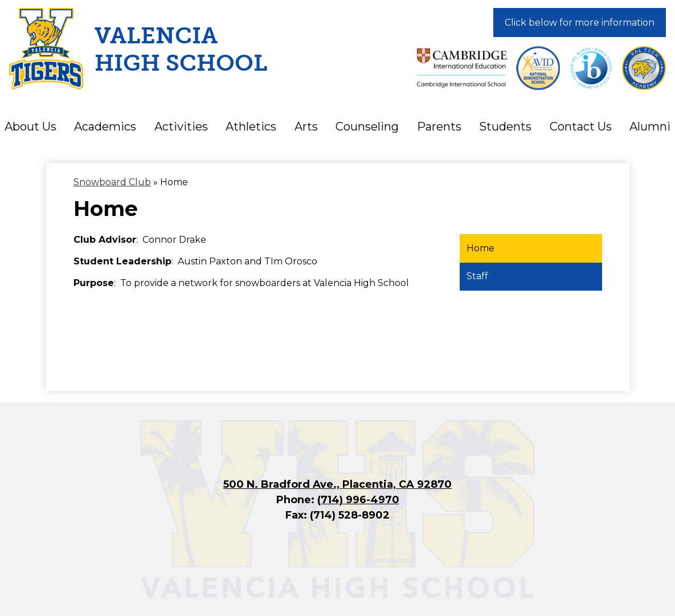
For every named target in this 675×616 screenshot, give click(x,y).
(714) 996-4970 (358, 500)
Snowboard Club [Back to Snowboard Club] (112, 182)
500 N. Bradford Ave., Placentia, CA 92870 (337, 484)
